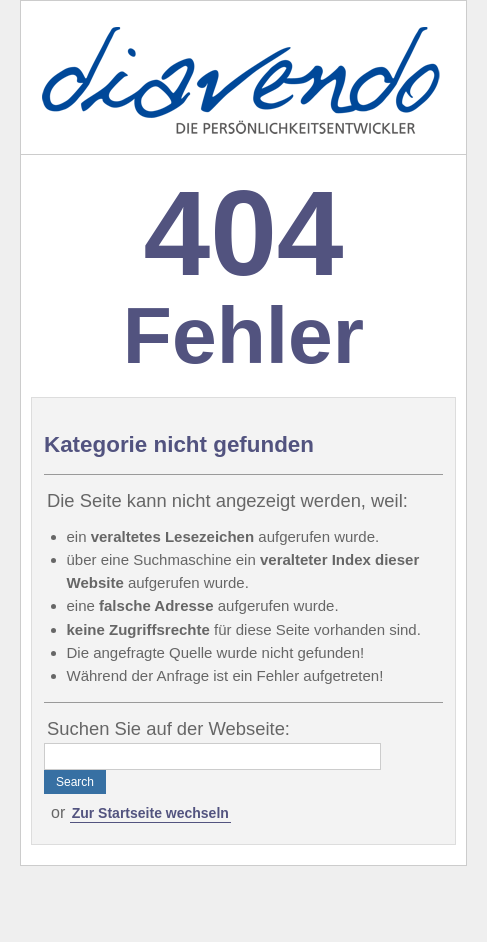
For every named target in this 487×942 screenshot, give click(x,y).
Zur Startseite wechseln (150, 813)
